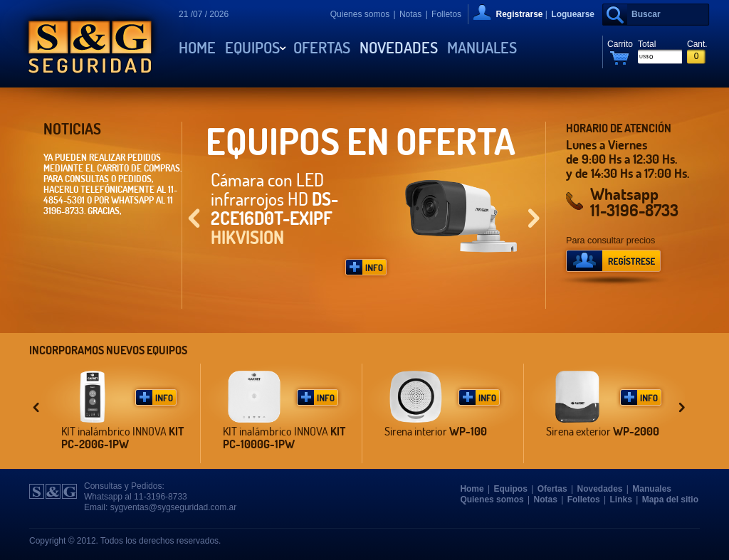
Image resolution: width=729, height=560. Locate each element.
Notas (410, 14)
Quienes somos (360, 14)
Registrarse (519, 14)
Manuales (482, 48)
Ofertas (322, 48)
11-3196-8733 (634, 210)
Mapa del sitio (670, 500)
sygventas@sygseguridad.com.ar (174, 507)
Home (197, 48)
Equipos (252, 48)
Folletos (446, 14)
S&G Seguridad (90, 44)
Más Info (366, 267)
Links (621, 500)
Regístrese (614, 266)
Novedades (399, 48)
